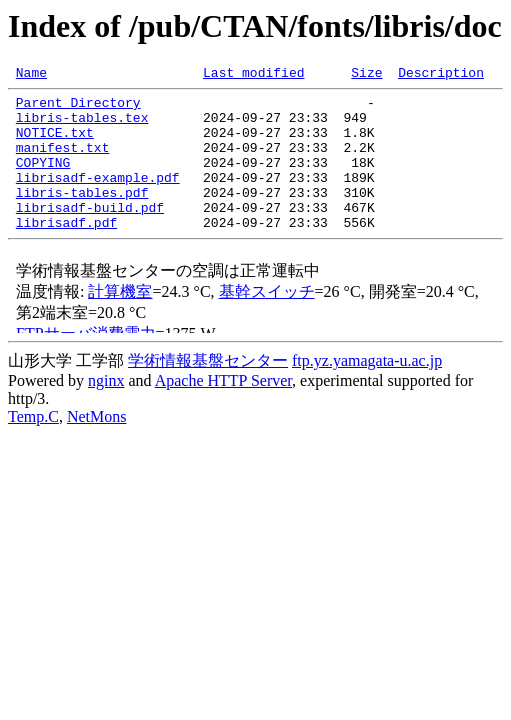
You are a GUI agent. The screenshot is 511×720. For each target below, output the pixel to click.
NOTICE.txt (55, 144)
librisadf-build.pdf (90, 234)
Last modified (253, 75)
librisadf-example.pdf (98, 198)
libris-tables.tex (82, 126)
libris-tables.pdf (82, 216)
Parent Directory (78, 108)
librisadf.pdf (66, 252)
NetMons (97, 446)
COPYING (43, 180)
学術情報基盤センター (208, 390)
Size (366, 75)
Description (441, 75)
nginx (106, 410)
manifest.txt (63, 162)
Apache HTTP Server (223, 410)
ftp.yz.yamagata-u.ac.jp (367, 390)
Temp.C (33, 446)
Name (31, 75)
